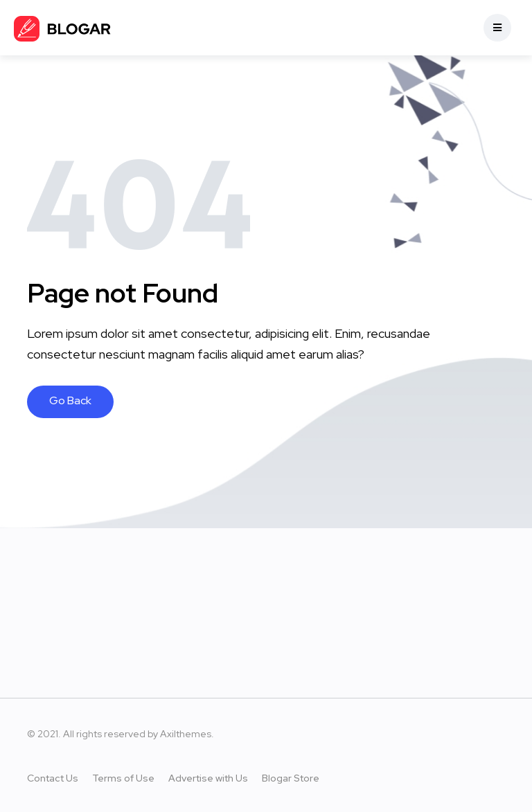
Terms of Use (123, 778)
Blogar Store (291, 778)
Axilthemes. (187, 734)
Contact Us (53, 778)
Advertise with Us (208, 778)
